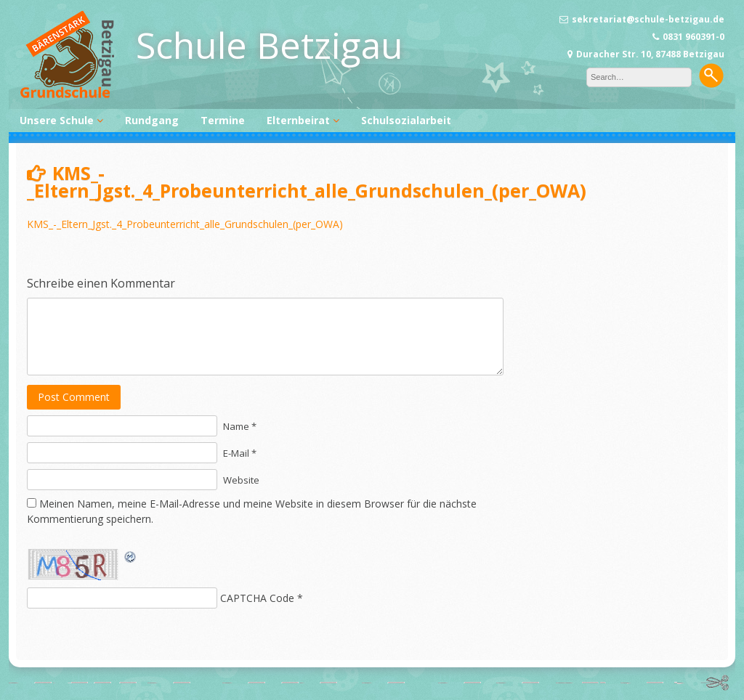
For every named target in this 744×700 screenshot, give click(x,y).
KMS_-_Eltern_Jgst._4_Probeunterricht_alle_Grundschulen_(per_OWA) (185, 224)
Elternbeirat (298, 120)
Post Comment (74, 397)
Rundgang (152, 120)
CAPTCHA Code (257, 598)
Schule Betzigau (270, 45)
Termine (223, 120)
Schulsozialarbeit (406, 120)
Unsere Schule (57, 120)
